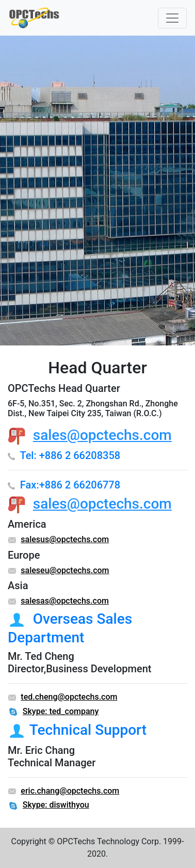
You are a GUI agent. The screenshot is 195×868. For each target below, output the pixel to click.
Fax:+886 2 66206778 (70, 485)
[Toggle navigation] (172, 18)
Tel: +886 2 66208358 (70, 455)
